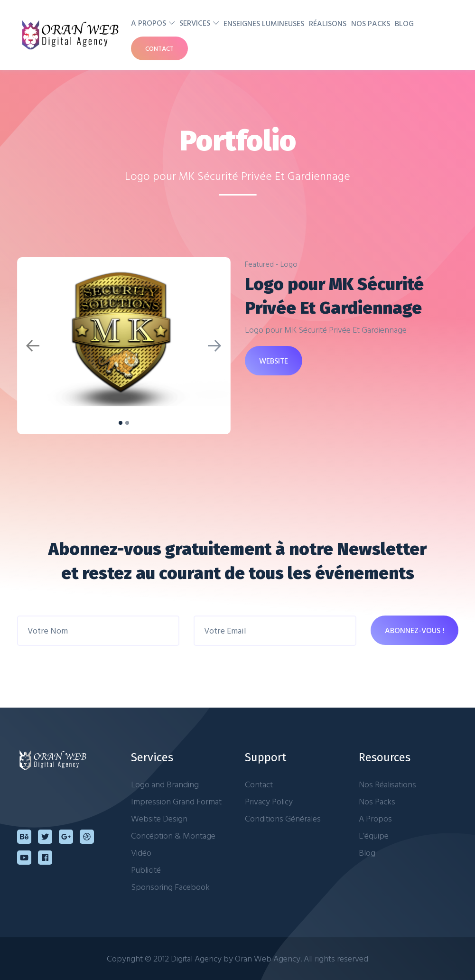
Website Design (159, 818)
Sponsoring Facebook (170, 887)
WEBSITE (274, 361)
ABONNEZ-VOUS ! (414, 630)
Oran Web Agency (268, 958)
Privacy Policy (269, 801)
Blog (404, 23)
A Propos (149, 23)
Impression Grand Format (176, 801)
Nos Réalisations (387, 784)
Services (195, 23)
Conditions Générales (283, 818)
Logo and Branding (165, 784)
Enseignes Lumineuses (264, 23)
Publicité (146, 870)
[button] (33, 346)
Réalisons (328, 23)
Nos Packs (371, 23)
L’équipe (374, 835)
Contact (159, 48)
